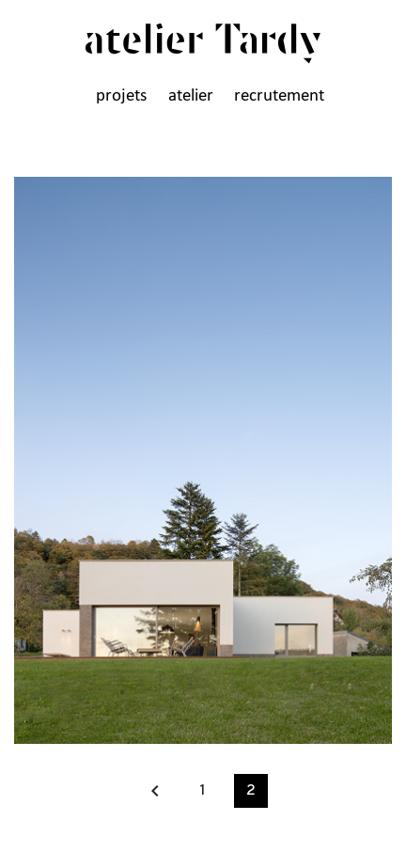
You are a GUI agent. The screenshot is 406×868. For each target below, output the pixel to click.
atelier (191, 96)
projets (121, 96)
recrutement (279, 96)
